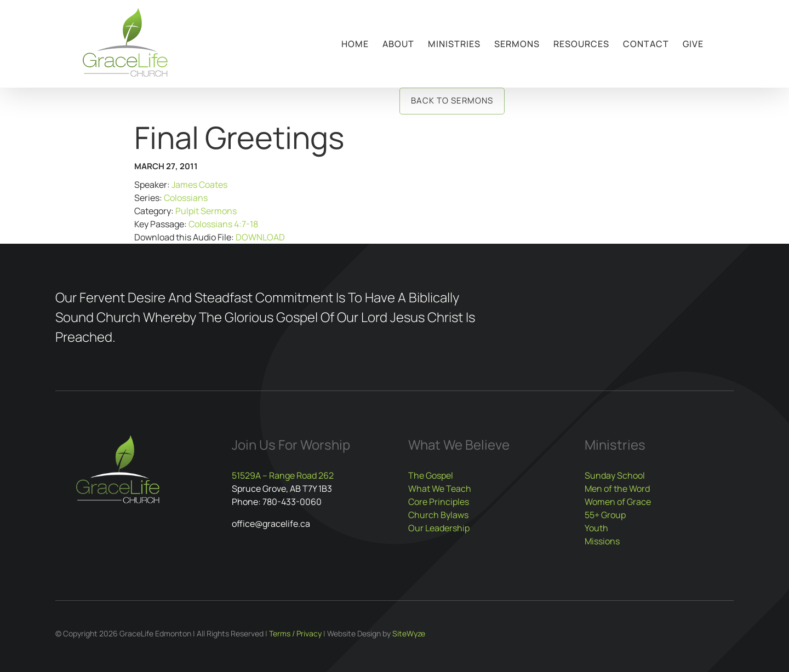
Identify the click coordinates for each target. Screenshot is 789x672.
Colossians (186, 198)
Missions (602, 541)
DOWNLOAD (260, 237)
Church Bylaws (438, 515)
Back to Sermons (452, 100)
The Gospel (431, 475)
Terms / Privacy (295, 633)
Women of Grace (618, 502)
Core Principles (439, 502)
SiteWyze (409, 633)
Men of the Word (617, 489)
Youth (596, 528)
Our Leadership (439, 528)
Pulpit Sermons (206, 211)
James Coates (199, 185)
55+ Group (605, 515)
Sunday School (615, 475)
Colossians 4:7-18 (223, 224)
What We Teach (440, 489)
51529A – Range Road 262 (283, 475)
